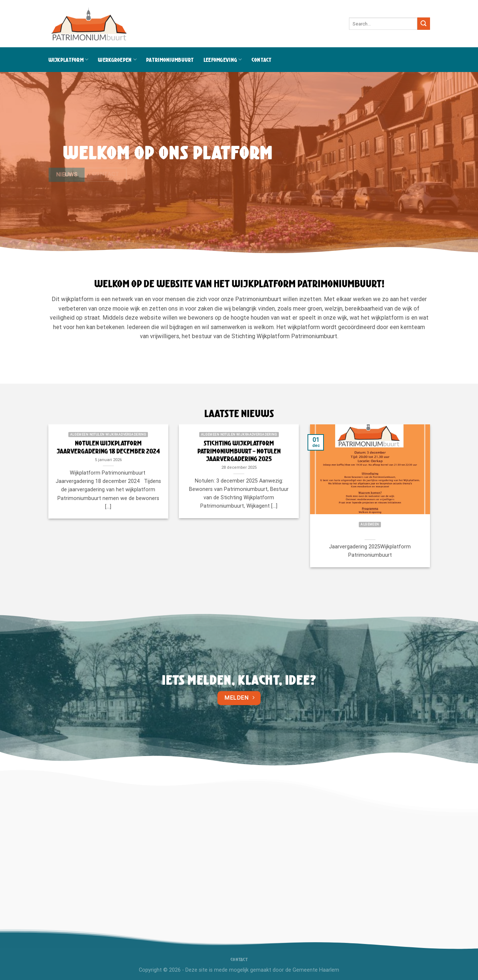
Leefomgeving (223, 59)
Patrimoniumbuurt (170, 60)
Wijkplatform (69, 59)
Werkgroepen (117, 59)
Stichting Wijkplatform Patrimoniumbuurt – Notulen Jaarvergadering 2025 (239, 451)
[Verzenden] (423, 24)
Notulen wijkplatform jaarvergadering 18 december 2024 (108, 447)
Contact (262, 60)
